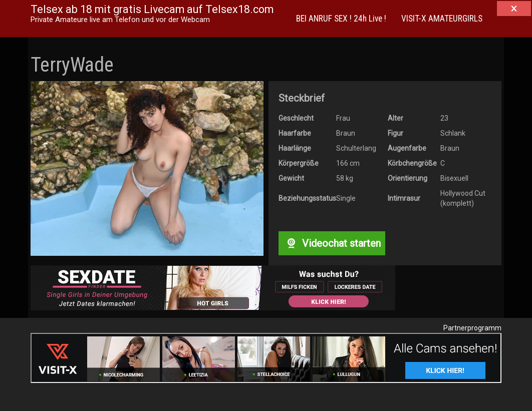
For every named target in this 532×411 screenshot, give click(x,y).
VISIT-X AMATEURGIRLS (442, 19)
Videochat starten (332, 243)
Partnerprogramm (472, 328)
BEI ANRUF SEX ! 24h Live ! (341, 19)
